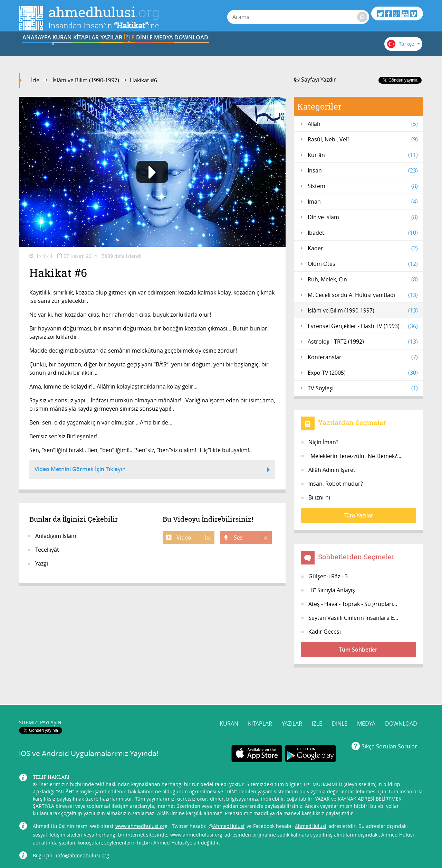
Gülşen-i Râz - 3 (328, 576)
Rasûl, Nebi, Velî (363, 139)
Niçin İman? (323, 442)
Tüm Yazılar (358, 515)
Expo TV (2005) (363, 373)
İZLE (211, 49)
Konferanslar (363, 357)
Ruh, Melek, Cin (363, 279)
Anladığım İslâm (56, 536)
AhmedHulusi (311, 800)
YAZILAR (169, 49)
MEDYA (297, 49)
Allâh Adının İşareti (333, 470)
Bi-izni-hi (319, 497)
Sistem (363, 186)
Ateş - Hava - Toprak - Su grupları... (353, 604)
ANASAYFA (40, 49)
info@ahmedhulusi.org (83, 829)
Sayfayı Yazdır (315, 80)
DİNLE (254, 49)
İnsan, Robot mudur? (336, 484)
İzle (35, 80)
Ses (250, 538)
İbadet (363, 233)
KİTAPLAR (126, 49)
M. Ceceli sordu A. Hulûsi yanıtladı (363, 295)
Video (193, 538)
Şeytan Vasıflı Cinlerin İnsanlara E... (353, 618)
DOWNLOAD (339, 49)
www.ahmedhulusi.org (141, 800)
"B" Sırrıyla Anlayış (332, 590)
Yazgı (42, 563)
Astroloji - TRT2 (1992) (363, 342)
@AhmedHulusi (227, 800)
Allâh (363, 124)
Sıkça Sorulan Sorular (389, 720)
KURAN (83, 49)
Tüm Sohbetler (358, 650)
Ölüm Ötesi (363, 264)
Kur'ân (363, 155)
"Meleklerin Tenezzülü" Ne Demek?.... (355, 456)
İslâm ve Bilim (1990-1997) (86, 80)
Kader (363, 248)
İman (363, 202)
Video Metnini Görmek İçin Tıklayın (152, 470)
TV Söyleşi (363, 388)
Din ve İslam (363, 217)
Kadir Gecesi (325, 632)
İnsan (363, 170)
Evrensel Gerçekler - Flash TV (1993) (363, 326)
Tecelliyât (47, 550)
